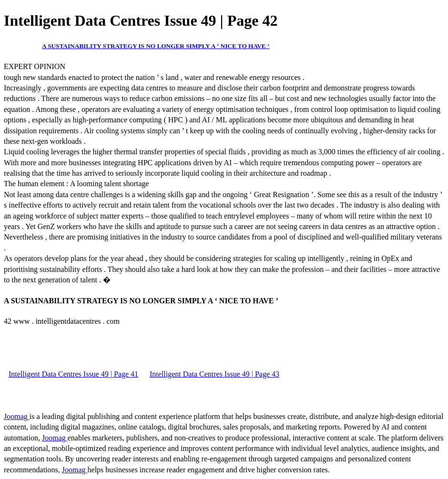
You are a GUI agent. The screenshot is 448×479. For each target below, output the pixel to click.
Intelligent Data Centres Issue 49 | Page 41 (73, 374)
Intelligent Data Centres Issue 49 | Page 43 (214, 374)
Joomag (17, 416)
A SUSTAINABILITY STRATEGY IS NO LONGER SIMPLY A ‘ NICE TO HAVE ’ (156, 46)
